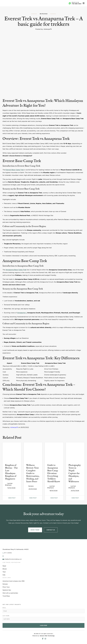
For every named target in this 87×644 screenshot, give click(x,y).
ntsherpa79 (14, 427)
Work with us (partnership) (10, 593)
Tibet (4, 572)
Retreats (5, 584)
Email (4, 608)
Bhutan (5, 569)
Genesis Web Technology (47, 636)
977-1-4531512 (8, 553)
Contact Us (51, 530)
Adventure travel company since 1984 (14, 581)
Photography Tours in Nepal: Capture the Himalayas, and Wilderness (75, 473)
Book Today (35, 530)
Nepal (4, 566)
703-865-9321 (77, 4)
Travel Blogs (6, 596)
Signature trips (7, 590)
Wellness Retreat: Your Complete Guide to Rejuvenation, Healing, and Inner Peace (33, 473)
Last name (6, 616)
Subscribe (43, 625)
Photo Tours (6, 587)
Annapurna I (22, 313)
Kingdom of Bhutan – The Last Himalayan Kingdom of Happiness (11, 472)
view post (12, 498)
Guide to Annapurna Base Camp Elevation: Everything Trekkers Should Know (54, 473)
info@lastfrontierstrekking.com (13, 559)
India (4, 575)
